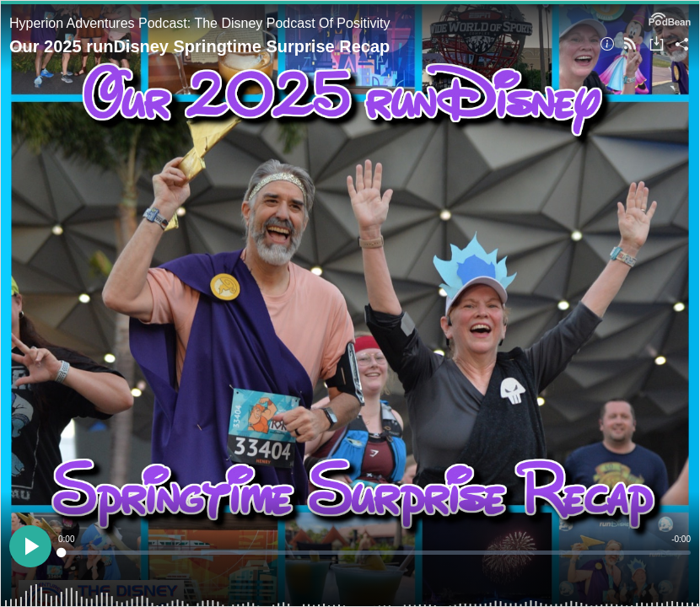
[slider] (374, 553)
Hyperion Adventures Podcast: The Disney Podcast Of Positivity (199, 23)
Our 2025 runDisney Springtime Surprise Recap (199, 46)
